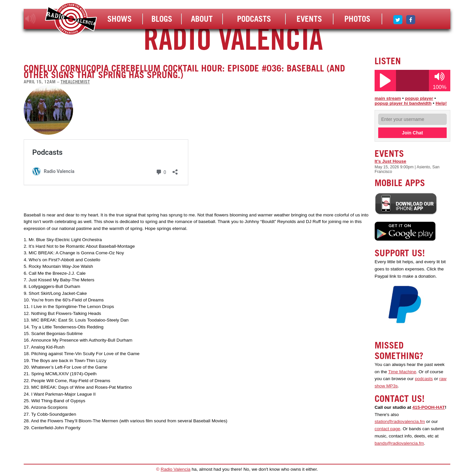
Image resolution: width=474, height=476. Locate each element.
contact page (387, 429)
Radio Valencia (175, 469)
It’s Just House (390, 161)
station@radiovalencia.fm (400, 421)
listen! (30, 19)
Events (309, 19)
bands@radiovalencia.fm (399, 443)
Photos (357, 19)
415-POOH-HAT (429, 407)
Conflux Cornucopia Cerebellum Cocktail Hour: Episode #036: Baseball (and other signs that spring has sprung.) (184, 71)
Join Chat (412, 133)
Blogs (162, 19)
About (202, 19)
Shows (119, 19)
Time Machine (402, 372)
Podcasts (254, 19)
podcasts (424, 379)
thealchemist (75, 82)
